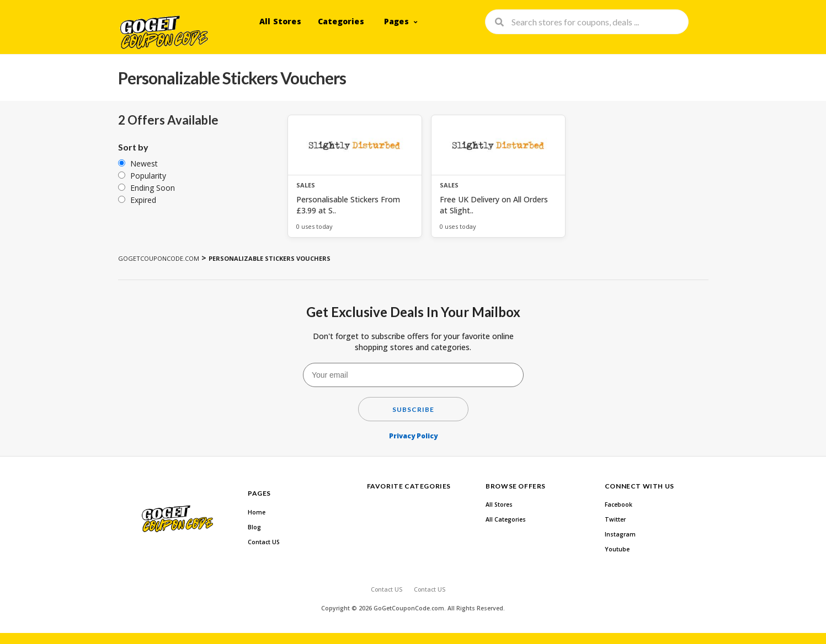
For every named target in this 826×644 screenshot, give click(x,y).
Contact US (264, 542)
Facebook (619, 505)
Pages (396, 21)
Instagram (620, 534)
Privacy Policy (413, 436)
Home (257, 512)
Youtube (617, 549)
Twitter (615, 519)
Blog (254, 527)
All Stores (280, 21)
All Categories (506, 519)
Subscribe (413, 409)
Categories (341, 21)
